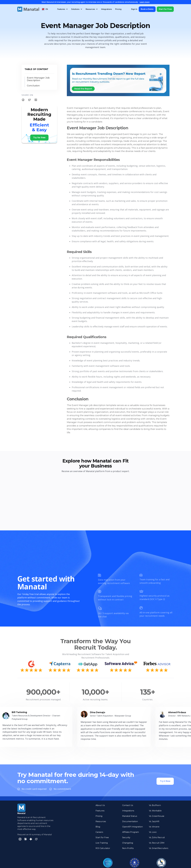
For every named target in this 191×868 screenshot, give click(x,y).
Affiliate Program (131, 832)
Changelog (128, 843)
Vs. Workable (155, 811)
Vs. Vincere (154, 827)
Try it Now (165, 778)
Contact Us (128, 805)
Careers (99, 832)
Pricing (118, 9)
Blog (98, 827)
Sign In (134, 9)
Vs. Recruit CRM (157, 843)
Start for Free (165, 9)
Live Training (102, 843)
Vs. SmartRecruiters (159, 848)
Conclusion (33, 86)
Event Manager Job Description (38, 79)
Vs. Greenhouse (157, 816)
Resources (101, 821)
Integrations (106, 9)
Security (126, 837)
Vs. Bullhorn (155, 805)
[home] (28, 9)
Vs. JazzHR (154, 821)
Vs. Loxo (153, 832)
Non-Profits (128, 848)
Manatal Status (130, 816)
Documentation (130, 821)
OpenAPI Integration (132, 827)
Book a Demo (147, 9)
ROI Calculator (103, 848)
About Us (100, 805)
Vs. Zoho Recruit (157, 837)
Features (100, 811)
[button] (45, 9)
